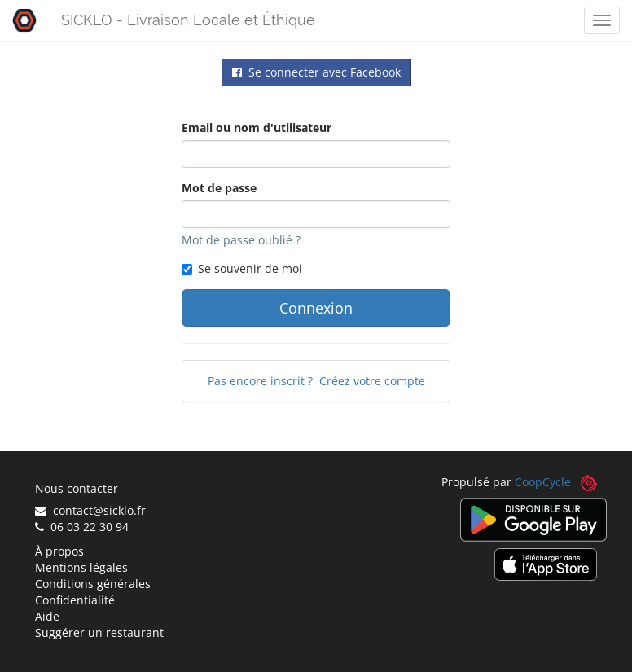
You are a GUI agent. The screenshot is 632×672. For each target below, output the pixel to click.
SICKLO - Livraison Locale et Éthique (188, 20)
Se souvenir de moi (242, 268)
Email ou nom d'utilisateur (257, 127)
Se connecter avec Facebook (316, 72)
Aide (47, 616)
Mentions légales (81, 567)
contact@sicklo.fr (90, 510)
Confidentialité (75, 600)
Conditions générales (93, 584)
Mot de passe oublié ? (241, 240)
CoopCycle (543, 482)
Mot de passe (219, 188)
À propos (59, 551)
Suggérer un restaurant (99, 632)
